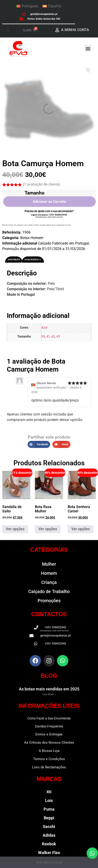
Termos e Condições (49, 759)
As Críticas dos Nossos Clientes (49, 743)
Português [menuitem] (30, 6)
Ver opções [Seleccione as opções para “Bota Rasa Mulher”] (48, 529)
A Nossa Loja (49, 751)
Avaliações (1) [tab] (33, 260)
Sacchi (49, 827)
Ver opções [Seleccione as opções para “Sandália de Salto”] (15, 529)
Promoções (49, 601)
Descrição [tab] (14, 260)
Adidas (49, 835)
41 (48, 337)
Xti (49, 792)
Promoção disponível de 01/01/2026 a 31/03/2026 (44, 249)
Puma (49, 809)
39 (43, 337)
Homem (49, 573)
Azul (44, 328)
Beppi (49, 818)
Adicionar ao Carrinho (49, 202)
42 (53, 337)
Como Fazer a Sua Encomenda (49, 718)
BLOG (49, 676)
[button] (8, 30)
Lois (49, 800)
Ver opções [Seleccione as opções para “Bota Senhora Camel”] (81, 529)
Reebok (49, 844)
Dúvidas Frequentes (49, 726)
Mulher (49, 564)
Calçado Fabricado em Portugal (63, 243)
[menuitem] (27, 6)
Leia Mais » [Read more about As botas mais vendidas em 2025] (49, 694)
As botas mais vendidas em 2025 (49, 689)
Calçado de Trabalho (49, 591)
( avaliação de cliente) (41, 184)
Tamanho (35, 193)
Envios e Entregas (49, 734)
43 (58, 337)
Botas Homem (32, 238)
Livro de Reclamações (49, 767)
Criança (49, 582)
